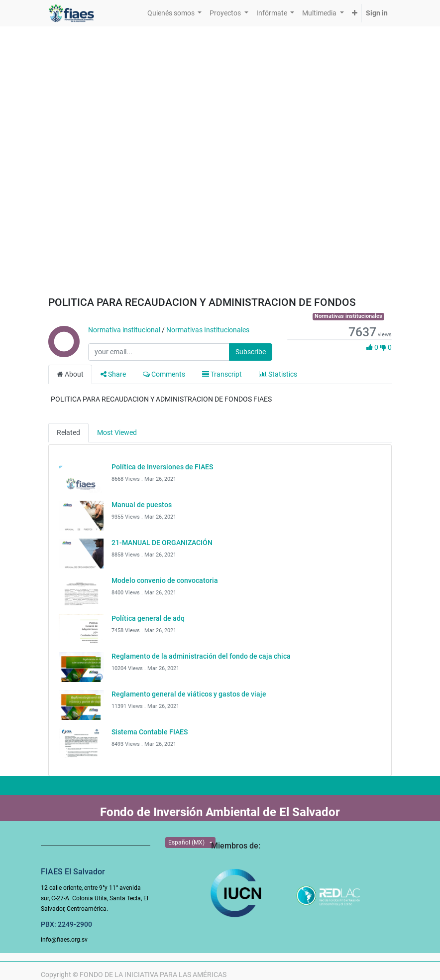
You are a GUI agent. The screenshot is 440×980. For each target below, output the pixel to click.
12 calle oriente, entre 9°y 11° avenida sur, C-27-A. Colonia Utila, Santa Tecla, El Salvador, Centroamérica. (95, 898)
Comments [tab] (164, 374)
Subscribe (251, 352)
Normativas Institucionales (208, 330)
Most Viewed (117, 432)
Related (68, 432)
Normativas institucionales (348, 316)
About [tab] (70, 374)
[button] (355, 13)
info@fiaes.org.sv (64, 940)
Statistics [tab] (278, 374)
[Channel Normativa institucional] (63, 352)
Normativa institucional (124, 330)
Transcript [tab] (222, 374)
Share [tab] (113, 374)
